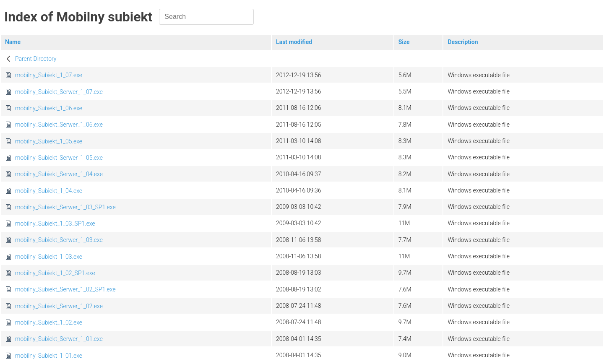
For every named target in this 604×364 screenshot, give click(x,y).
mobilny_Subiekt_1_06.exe (49, 108)
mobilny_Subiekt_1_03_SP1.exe (55, 224)
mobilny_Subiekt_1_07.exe (49, 75)
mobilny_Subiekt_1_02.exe (49, 322)
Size (404, 42)
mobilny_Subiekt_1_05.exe (49, 141)
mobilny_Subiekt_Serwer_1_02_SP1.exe (65, 289)
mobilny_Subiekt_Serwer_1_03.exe (59, 240)
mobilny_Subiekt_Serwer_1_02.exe (59, 306)
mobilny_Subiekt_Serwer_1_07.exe (59, 92)
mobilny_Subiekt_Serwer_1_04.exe (59, 174)
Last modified (294, 42)
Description (463, 42)
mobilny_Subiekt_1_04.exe (49, 191)
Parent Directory (36, 59)
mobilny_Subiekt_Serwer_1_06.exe (59, 125)
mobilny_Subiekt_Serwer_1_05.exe (59, 158)
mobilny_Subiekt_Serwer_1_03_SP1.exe (65, 207)
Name (13, 42)
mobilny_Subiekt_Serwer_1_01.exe (59, 339)
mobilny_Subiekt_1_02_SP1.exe (55, 273)
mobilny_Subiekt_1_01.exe (49, 356)
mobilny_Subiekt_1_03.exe (49, 257)
